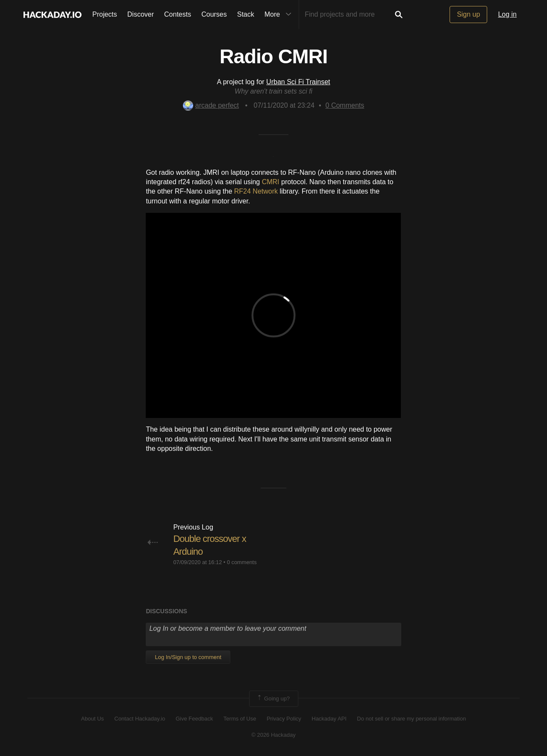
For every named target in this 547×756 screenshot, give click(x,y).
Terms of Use (240, 719)
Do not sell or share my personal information (411, 719)
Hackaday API (329, 719)
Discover (141, 14)
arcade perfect (211, 105)
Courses (214, 14)
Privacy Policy (284, 719)
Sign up (468, 14)
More (280, 15)
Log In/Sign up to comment (188, 657)
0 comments (242, 562)
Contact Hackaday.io (140, 719)
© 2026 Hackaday (273, 735)
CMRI (271, 182)
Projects (105, 14)
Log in (507, 14)
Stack (246, 14)
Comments (345, 105)
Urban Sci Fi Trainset (298, 82)
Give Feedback (194, 719)
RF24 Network (256, 191)
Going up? (273, 699)
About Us (93, 719)
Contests (178, 14)
